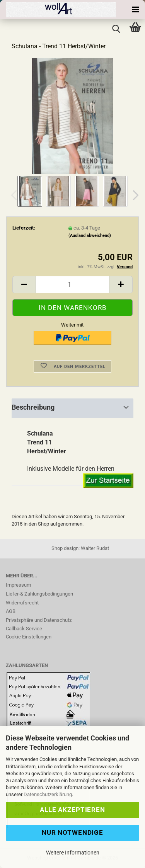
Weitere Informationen (73, 853)
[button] (133, 195)
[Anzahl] (72, 285)
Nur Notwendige (72, 832)
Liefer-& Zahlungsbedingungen (39, 594)
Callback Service (24, 629)
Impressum (18, 585)
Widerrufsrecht (22, 603)
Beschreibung (33, 407)
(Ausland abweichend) (90, 236)
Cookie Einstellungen (29, 637)
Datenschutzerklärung (48, 794)
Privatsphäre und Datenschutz (39, 620)
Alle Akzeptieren (72, 810)
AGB (11, 611)
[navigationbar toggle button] (135, 10)
